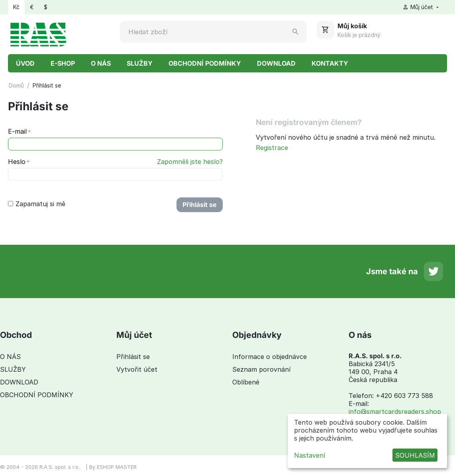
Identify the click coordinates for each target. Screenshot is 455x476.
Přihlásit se (200, 205)
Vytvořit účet (137, 369)
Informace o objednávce (270, 357)
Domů (16, 85)
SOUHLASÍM (415, 455)
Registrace (272, 148)
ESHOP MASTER (117, 467)
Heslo (17, 162)
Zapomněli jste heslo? (190, 162)
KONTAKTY (330, 63)
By (93, 467)
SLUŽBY (140, 63)
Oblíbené (246, 382)
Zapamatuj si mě (37, 204)
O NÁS (101, 63)
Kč (16, 7)
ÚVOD (25, 63)
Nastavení (310, 455)
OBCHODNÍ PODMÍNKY (205, 63)
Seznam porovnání (261, 369)
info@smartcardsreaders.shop (395, 412)
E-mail (17, 131)
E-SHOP (63, 63)
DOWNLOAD (276, 63)
